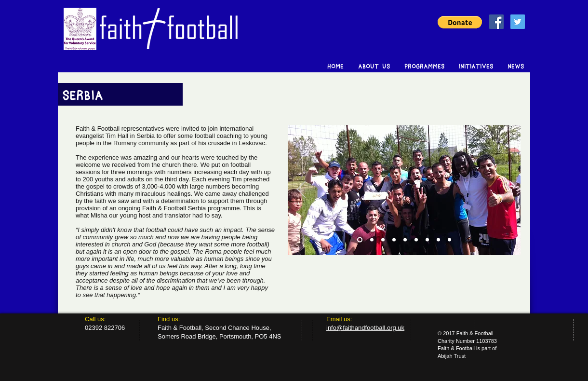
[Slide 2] (372, 240)
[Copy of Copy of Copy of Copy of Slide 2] (438, 240)
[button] (460, 22)
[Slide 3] (383, 240)
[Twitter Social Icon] (518, 22)
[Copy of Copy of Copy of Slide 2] (427, 240)
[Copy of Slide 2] (394, 240)
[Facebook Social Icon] (496, 22)
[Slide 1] (360, 240)
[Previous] (301, 190)
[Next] (507, 190)
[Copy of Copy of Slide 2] (405, 240)
